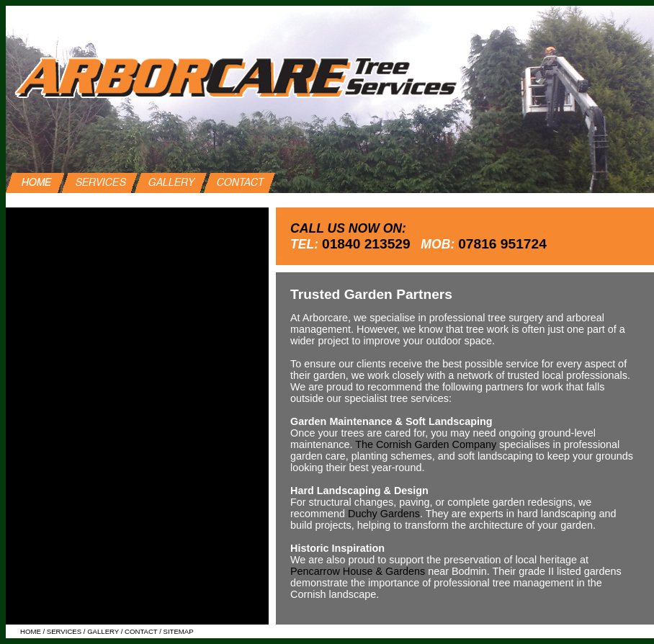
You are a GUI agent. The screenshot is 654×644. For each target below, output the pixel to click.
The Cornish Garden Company (426, 444)
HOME (31, 631)
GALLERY (103, 631)
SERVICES (63, 631)
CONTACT (141, 631)
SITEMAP (179, 631)
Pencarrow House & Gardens (358, 571)
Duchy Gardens (384, 514)
